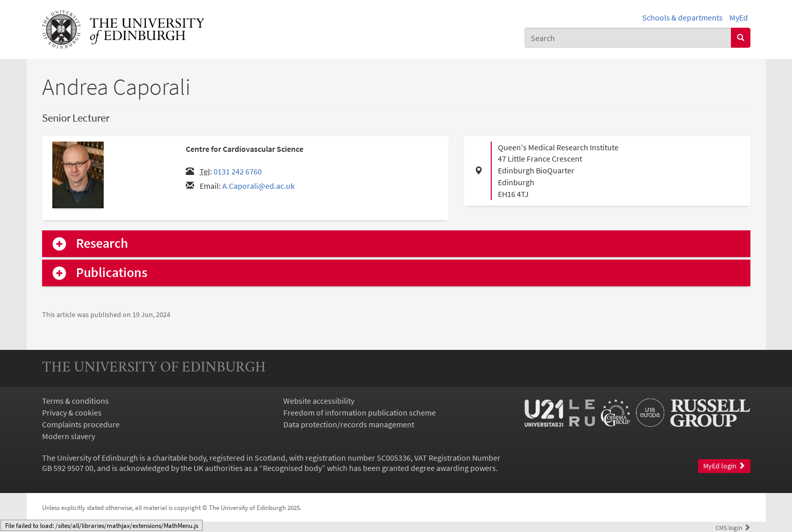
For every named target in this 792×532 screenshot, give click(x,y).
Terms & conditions (75, 401)
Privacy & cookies (72, 412)
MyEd (739, 17)
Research (102, 243)
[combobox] (628, 38)
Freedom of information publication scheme (360, 412)
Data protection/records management (349, 424)
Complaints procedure (81, 424)
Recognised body (292, 468)
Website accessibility (319, 401)
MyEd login (724, 466)
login (733, 527)
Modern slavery (69, 436)
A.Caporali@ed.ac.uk (258, 186)
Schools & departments (682, 17)
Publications (112, 273)
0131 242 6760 (238, 171)
